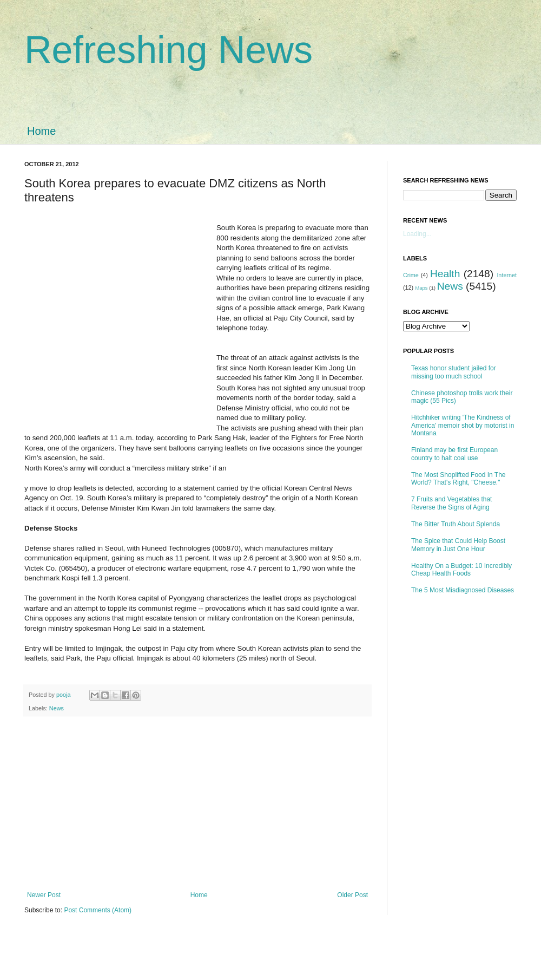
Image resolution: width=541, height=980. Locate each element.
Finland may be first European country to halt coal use (454, 454)
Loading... (417, 234)
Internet (507, 275)
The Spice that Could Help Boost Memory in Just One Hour (458, 545)
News (57, 708)
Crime (411, 275)
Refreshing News (169, 50)
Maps (421, 288)
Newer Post (44, 895)
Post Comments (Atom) (98, 910)
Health (445, 274)
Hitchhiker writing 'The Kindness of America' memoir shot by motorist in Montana (463, 425)
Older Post (352, 895)
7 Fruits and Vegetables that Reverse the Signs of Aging (451, 503)
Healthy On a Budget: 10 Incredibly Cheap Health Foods (461, 570)
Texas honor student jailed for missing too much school (454, 372)
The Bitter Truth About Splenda (456, 524)
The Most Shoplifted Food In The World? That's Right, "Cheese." (458, 479)
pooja (64, 695)
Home (41, 131)
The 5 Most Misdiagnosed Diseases (463, 590)
